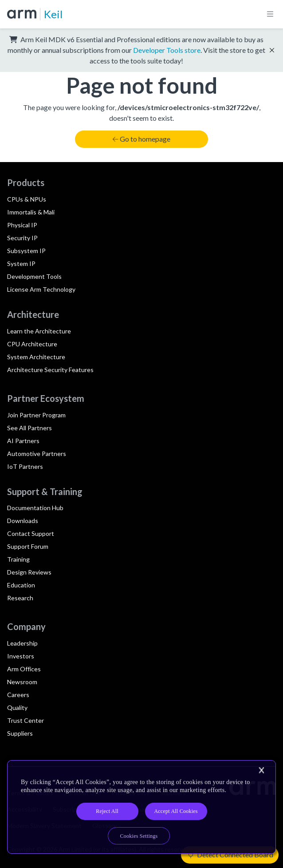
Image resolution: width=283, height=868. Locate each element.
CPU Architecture (32, 344)
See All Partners (29, 428)
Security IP (22, 238)
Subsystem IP (26, 251)
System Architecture (36, 357)
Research (20, 598)
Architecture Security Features (50, 370)
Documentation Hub (35, 508)
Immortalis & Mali (31, 212)
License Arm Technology (41, 289)
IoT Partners (25, 466)
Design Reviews (29, 572)
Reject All (107, 811)
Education (21, 585)
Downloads (23, 521)
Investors (21, 656)
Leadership (22, 643)
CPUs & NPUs (27, 199)
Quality (17, 707)
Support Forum (28, 546)
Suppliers (20, 733)
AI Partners (23, 441)
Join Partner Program (36, 415)
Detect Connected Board (231, 854)
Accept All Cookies (176, 811)
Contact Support (31, 533)
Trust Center (26, 720)
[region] (141, 807)
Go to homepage (141, 139)
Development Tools (34, 276)
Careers (18, 695)
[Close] (261, 770)
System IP (21, 264)
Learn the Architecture (39, 331)
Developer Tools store (167, 50)
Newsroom (22, 682)
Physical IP (22, 225)
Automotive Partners (37, 454)
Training (18, 559)
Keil (53, 14)
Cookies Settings (139, 836)
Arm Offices (24, 669)
